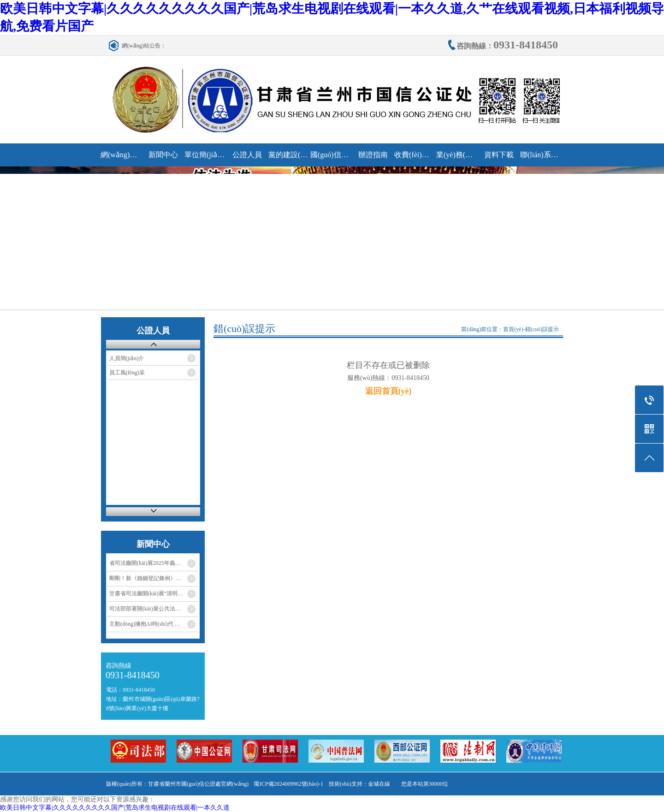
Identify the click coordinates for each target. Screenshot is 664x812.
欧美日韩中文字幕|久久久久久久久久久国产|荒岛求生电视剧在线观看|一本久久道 (115, 808)
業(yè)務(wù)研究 (457, 155)
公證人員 (247, 155)
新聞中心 (163, 155)
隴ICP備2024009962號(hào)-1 (289, 784)
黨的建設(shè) (289, 155)
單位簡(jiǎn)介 (205, 155)
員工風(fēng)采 (127, 373)
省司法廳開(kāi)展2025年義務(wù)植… (154, 563)
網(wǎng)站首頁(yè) (121, 155)
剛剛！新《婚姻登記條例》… (145, 578)
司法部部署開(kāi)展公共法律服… (151, 609)
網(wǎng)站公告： (144, 46)
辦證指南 (373, 155)
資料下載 (499, 155)
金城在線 (379, 784)
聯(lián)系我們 (541, 155)
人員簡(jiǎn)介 (127, 358)
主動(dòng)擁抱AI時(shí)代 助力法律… (154, 624)
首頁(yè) (513, 329)
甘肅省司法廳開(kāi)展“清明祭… (149, 593)
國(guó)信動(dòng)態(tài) (331, 155)
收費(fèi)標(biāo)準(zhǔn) (415, 155)
